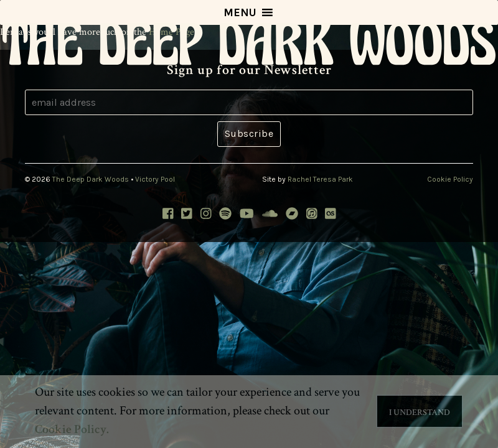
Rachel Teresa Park (320, 179)
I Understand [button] (420, 413)
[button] (240, 12)
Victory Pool (155, 179)
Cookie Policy (450, 179)
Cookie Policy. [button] (72, 429)
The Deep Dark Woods (91, 179)
